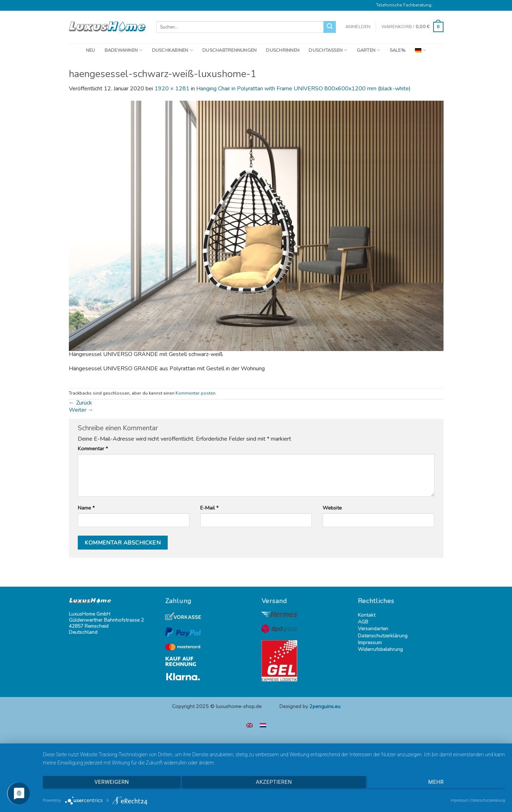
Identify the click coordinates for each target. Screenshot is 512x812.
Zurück (80, 403)
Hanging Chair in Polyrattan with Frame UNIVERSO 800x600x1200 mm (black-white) (303, 89)
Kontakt (367, 615)
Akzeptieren (274, 782)
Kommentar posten (196, 393)
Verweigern (112, 782)
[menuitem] (420, 50)
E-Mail (209, 508)
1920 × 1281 (172, 89)
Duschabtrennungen (229, 50)
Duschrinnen (283, 50)
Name (86, 508)
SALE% (398, 50)
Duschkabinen (173, 50)
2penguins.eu (325, 706)
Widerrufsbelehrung (380, 650)
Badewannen (124, 50)
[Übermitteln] (330, 27)
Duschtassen (328, 50)
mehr (436, 782)
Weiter (81, 410)
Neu (91, 50)
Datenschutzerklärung (383, 636)
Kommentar (93, 449)
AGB (363, 622)
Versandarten (373, 629)
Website (332, 508)
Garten (369, 50)
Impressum (370, 643)
